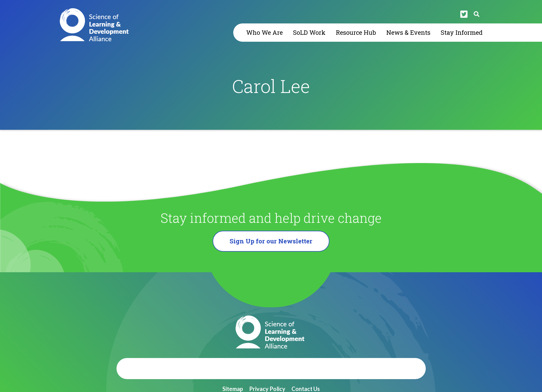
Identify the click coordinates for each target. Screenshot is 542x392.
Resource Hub (356, 32)
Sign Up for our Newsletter (271, 241)
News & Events (408, 32)
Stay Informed (462, 32)
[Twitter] (464, 14)
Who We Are (264, 32)
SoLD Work (309, 32)
